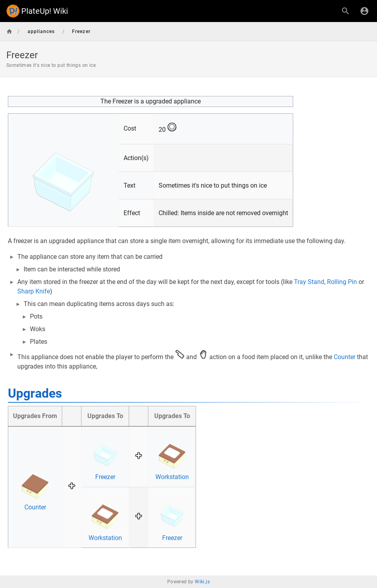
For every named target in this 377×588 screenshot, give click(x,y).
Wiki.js (202, 582)
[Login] (364, 11)
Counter (345, 357)
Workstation (172, 477)
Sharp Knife (34, 291)
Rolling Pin (342, 282)
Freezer (105, 477)
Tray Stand (309, 282)
